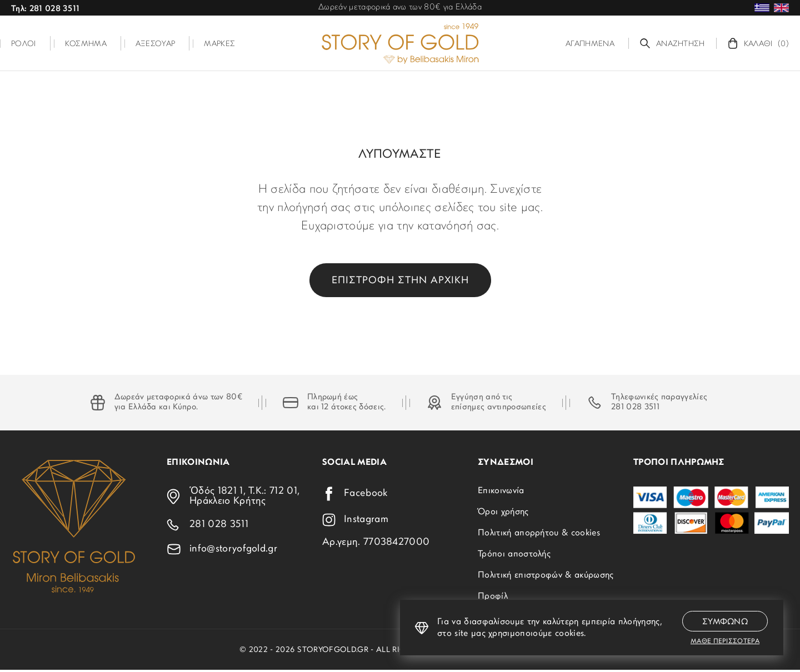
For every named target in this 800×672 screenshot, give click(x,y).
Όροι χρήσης (503, 512)
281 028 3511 (635, 407)
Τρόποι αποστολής (514, 554)
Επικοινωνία (501, 491)
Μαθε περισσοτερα (725, 641)
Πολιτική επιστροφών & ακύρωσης (546, 575)
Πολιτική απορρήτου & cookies (539, 533)
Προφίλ (493, 596)
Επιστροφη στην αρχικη (400, 281)
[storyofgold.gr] (400, 43)
